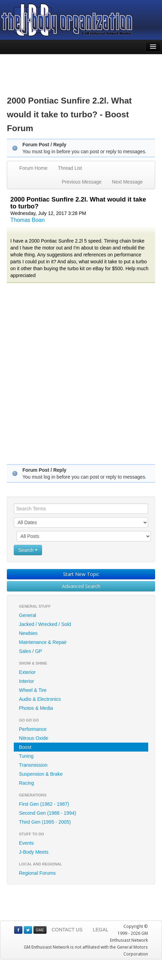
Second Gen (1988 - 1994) (48, 813)
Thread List (70, 168)
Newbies (28, 633)
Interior (27, 681)
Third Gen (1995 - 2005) (45, 822)
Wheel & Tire (33, 690)
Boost (25, 747)
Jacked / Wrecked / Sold (45, 624)
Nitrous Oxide (34, 738)
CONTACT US (67, 930)
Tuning (26, 756)
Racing (27, 783)
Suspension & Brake (41, 774)
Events (26, 843)
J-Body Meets (34, 852)
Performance (33, 729)
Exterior (27, 672)
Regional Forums (37, 873)
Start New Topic (81, 574)
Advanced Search (81, 586)
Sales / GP (31, 651)
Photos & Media (36, 708)
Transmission (33, 765)
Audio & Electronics (40, 699)
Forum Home (33, 168)
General (28, 615)
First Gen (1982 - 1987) (44, 804)
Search (28, 550)
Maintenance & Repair (43, 642)
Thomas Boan (28, 220)
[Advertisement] (81, 70)
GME (40, 930)
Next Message (127, 182)
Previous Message (82, 182)
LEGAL (100, 930)
